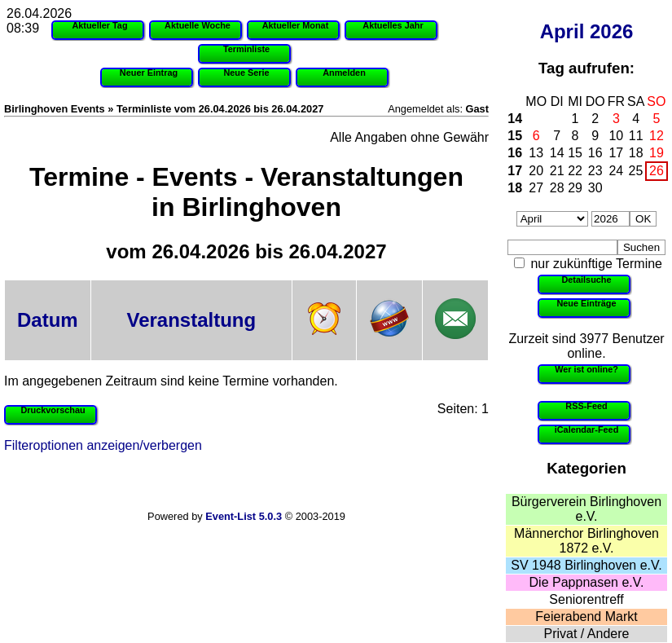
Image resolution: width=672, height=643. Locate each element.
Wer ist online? (586, 369)
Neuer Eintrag (149, 73)
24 (616, 171)
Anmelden (344, 73)
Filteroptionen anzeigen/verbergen (103, 445)
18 (636, 153)
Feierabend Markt (586, 617)
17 (616, 153)
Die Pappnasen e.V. (587, 582)
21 (557, 171)
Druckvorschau (53, 410)
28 (557, 188)
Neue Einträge (586, 303)
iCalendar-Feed (587, 429)
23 (595, 171)
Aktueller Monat (296, 25)
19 (657, 153)
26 (657, 171)
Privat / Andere (587, 634)
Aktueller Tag (99, 25)
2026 (611, 31)
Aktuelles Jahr (393, 25)
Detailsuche (586, 280)
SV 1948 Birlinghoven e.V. (586, 565)
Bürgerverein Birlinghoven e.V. (586, 509)
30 (595, 188)
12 (657, 136)
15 (515, 136)
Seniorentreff (586, 599)
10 (616, 136)
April (562, 31)
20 (536, 171)
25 (636, 171)
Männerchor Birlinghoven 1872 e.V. (586, 541)
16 (515, 153)
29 (575, 188)
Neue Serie (246, 73)
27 (536, 188)
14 (515, 119)
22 (575, 171)
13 (536, 153)
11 (636, 136)
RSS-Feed (586, 406)
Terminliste (246, 49)
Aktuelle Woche (198, 25)
